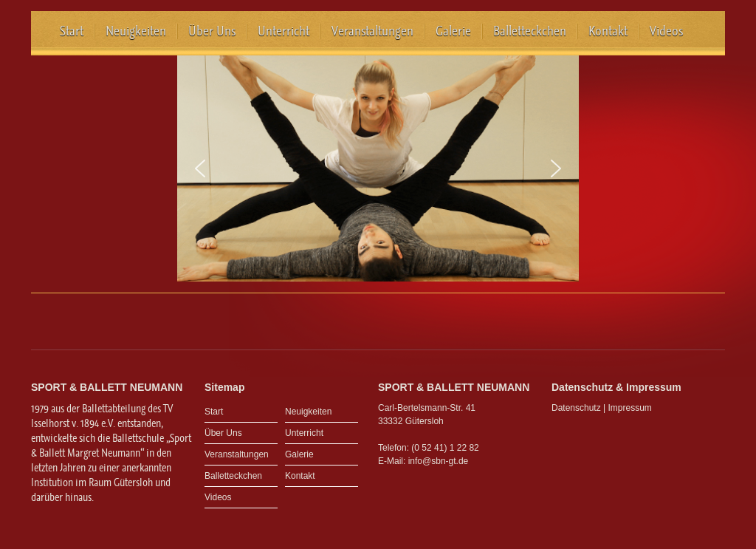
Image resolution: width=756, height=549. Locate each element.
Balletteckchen (530, 31)
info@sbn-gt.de (439, 461)
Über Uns (212, 31)
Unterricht (283, 31)
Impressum (630, 408)
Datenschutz (576, 408)
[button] (200, 168)
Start (72, 31)
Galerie (453, 31)
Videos (666, 31)
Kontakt (608, 31)
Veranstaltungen (372, 31)
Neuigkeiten (136, 31)
